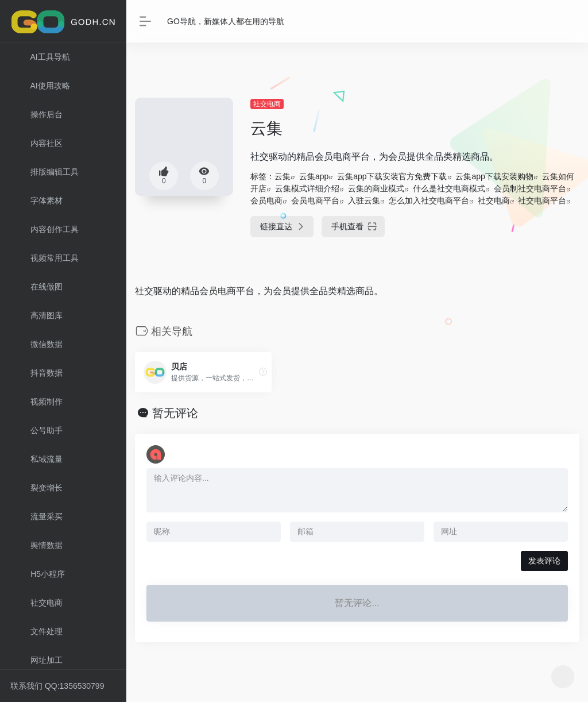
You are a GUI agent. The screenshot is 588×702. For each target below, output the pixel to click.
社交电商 (267, 104)
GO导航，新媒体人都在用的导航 (226, 21)
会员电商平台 (315, 200)
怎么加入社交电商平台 (429, 200)
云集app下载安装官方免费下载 (392, 176)
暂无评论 (175, 413)
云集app (314, 176)
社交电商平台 (542, 200)
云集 (283, 176)
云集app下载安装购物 (494, 176)
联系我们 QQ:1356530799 (57, 686)
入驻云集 (364, 200)
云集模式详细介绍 (307, 188)
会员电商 (266, 200)
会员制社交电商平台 (530, 188)
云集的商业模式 (376, 188)
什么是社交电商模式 (449, 188)
